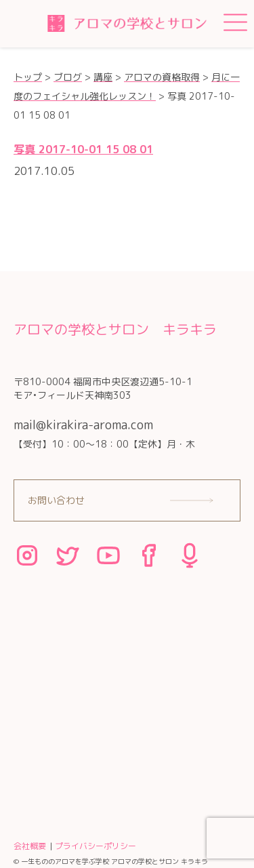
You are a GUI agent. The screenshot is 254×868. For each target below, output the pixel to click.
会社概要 (30, 846)
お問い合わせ (56, 500)
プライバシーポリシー (96, 846)
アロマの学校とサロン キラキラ (115, 329)
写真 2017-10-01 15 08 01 (83, 149)
